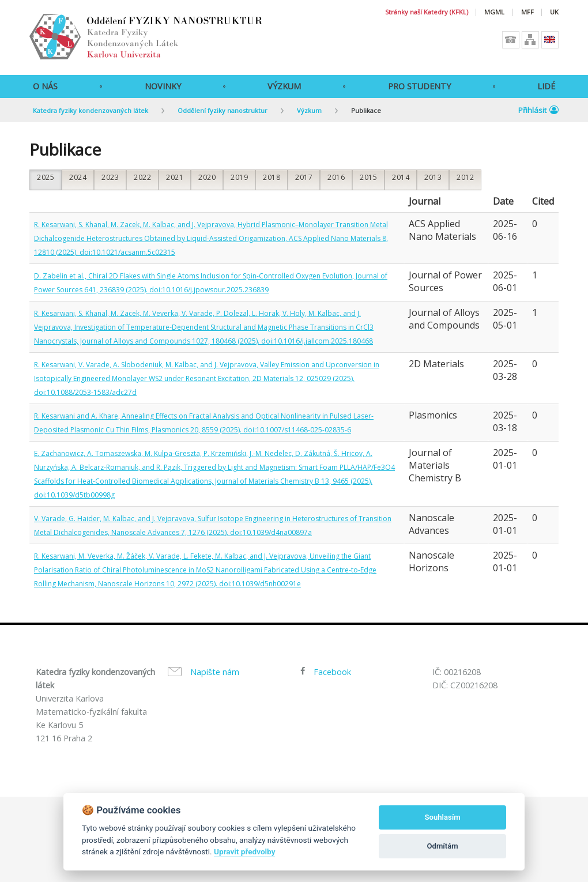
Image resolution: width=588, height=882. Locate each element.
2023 (110, 177)
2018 (272, 177)
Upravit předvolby (244, 851)
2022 (142, 177)
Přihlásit (538, 110)
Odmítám (443, 846)
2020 (207, 177)
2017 (304, 177)
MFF (527, 12)
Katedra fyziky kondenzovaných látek (91, 110)
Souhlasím (443, 817)
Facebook (332, 672)
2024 (78, 177)
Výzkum (284, 86)
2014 (401, 177)
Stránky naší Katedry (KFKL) (427, 12)
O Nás (45, 86)
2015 (368, 177)
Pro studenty (419, 86)
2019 (239, 177)
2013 (433, 177)
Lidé (546, 86)
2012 (465, 177)
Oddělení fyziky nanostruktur (223, 110)
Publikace (366, 110)
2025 (46, 177)
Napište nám (215, 672)
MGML (494, 12)
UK (554, 12)
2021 (175, 177)
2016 (336, 177)
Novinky (163, 86)
